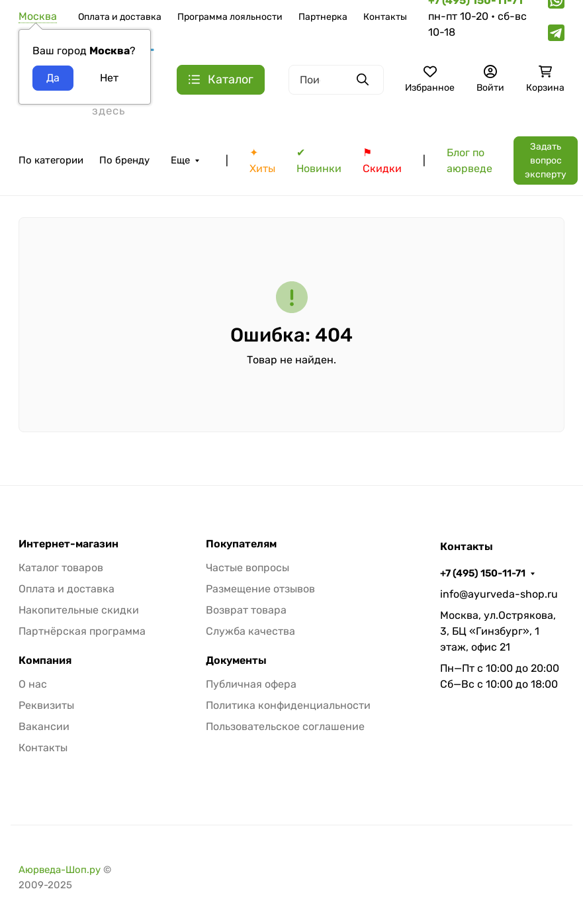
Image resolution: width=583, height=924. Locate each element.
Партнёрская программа (82, 631)
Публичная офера (251, 684)
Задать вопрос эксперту (546, 161)
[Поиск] (336, 80)
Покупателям (241, 544)
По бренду (124, 160)
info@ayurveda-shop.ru (499, 594)
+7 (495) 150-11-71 (483, 573)
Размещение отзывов (260, 589)
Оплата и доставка (120, 17)
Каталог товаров (61, 568)
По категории (51, 160)
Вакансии (44, 726)
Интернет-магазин (68, 544)
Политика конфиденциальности (288, 705)
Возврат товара (246, 610)
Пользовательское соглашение (285, 726)
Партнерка (323, 17)
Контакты (385, 17)
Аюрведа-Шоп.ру (60, 870)
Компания (45, 661)
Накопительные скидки (79, 610)
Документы (236, 661)
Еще (180, 160)
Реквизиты (46, 705)
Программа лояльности (230, 17)
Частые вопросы (247, 568)
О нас (33, 684)
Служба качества (250, 631)
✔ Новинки (319, 161)
